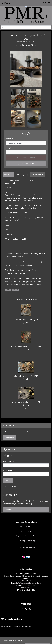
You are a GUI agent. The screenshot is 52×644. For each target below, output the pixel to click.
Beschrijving (22, 174)
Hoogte (9, 148)
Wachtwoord (9, 470)
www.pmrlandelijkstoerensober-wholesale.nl (17, 626)
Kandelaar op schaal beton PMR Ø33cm (26, 403)
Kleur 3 (9, 139)
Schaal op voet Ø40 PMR (26, 376)
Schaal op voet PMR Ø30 (26, 320)
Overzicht (8, 174)
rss (40, 640)
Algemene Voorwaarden (26, 536)
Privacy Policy (26, 531)
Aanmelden (9, 438)
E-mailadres (9, 461)
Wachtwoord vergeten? (12, 487)
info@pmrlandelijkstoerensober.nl (29, 583)
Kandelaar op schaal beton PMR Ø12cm (26, 348)
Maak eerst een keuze (26, 158)
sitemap (36, 640)
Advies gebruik (26, 527)
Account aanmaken (12, 509)
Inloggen (8, 480)
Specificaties (38, 174)
